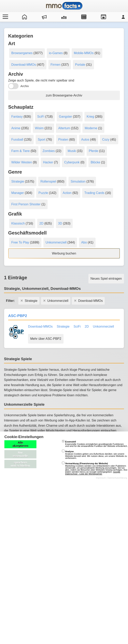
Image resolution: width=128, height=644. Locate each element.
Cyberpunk (72, 162)
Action (67, 193)
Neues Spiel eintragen (106, 279)
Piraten (63, 140)
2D (41, 223)
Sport (42, 140)
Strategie (18, 181)
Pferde (93, 151)
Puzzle (43, 193)
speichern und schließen (20, 464)
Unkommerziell (56, 242)
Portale (80, 65)
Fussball (17, 140)
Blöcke (95, 162)
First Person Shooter (26, 204)
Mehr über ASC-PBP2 (46, 339)
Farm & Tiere (21, 151)
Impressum (101, 478)
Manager (18, 193)
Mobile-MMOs (84, 53)
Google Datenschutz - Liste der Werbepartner (93, 473)
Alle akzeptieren (20, 444)
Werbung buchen (64, 253)
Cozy (106, 140)
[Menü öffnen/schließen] (5, 17)
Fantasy (17, 117)
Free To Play (20, 242)
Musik (72, 151)
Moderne (91, 128)
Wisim (39, 128)
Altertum (64, 128)
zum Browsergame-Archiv (64, 95)
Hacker (48, 162)
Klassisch (18, 223)
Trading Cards (94, 193)
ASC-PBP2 (18, 316)
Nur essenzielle (20, 454)
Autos (85, 140)
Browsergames (22, 53)
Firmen (56, 65)
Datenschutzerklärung (117, 478)
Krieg (90, 117)
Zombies (49, 151)
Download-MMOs (24, 65)
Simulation (78, 181)
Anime (16, 128)
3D (60, 223)
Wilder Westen (22, 162)
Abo (84, 242)
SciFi (41, 117)
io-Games (56, 53)
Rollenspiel (48, 181)
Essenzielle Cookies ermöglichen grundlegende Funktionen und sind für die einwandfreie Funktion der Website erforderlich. (95, 444)
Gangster (65, 117)
